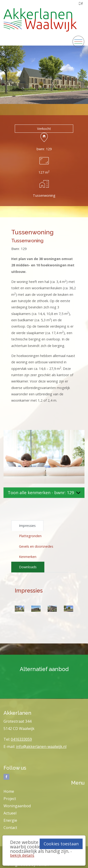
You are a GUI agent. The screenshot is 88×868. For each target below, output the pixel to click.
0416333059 (21, 739)
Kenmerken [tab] (28, 557)
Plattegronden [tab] (30, 536)
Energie (10, 820)
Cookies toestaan (61, 844)
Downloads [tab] (28, 567)
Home (9, 791)
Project (10, 799)
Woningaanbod (17, 806)
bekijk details (22, 855)
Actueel (10, 813)
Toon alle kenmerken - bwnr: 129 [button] (44, 493)
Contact (10, 828)
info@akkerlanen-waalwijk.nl (41, 747)
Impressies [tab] (27, 526)
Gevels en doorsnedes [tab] (36, 546)
